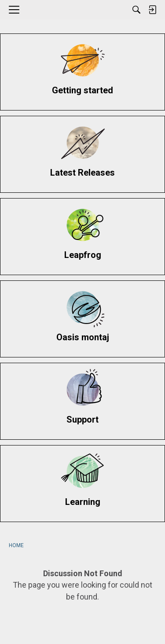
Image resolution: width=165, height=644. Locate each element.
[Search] (136, 10)
